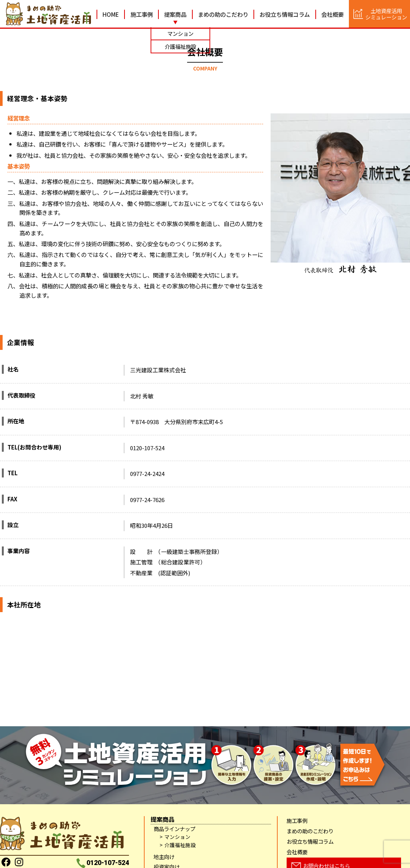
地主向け (164, 857)
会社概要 (332, 14)
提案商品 (175, 14)
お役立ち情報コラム (285, 14)
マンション (177, 837)
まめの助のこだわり (223, 14)
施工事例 (142, 14)
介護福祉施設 (180, 845)
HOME (111, 14)
